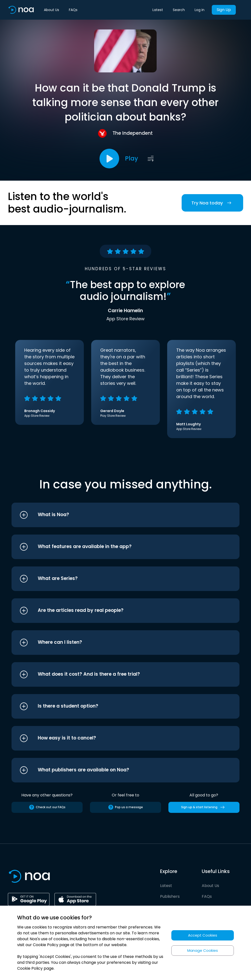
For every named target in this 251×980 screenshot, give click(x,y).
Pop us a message (125, 807)
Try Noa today (212, 203)
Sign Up (224, 10)
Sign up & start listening (204, 807)
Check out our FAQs (47, 807)
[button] (116, 515)
